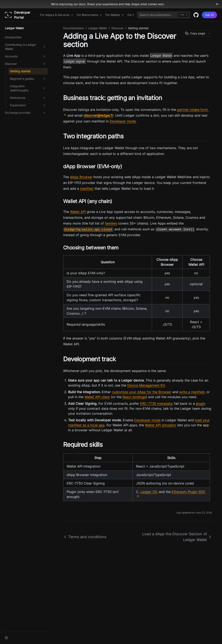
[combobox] (164, 15)
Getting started (20, 71)
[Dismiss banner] (217, 4)
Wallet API (78, 212)
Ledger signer (75, 61)
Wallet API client (97, 397)
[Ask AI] (209, 15)
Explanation (28, 105)
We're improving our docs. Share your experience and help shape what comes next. (108, 4)
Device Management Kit (146, 385)
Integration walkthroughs (28, 88)
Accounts (26, 56)
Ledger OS (149, 492)
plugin (201, 404)
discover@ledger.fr (99, 115)
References (28, 98)
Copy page (195, 33)
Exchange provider (26, 113)
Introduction (13, 37)
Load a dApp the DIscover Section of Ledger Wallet (177, 537)
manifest (87, 188)
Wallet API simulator (161, 425)
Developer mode (123, 121)
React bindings (134, 397)
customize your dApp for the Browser (142, 392)
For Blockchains (90, 15)
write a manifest (192, 392)
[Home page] (21, 15)
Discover (26, 64)
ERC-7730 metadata (156, 404)
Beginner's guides (28, 79)
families (111, 223)
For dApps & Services (57, 15)
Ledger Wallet (161, 56)
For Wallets (115, 15)
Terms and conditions (85, 537)
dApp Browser (81, 177)
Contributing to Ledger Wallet (26, 47)
